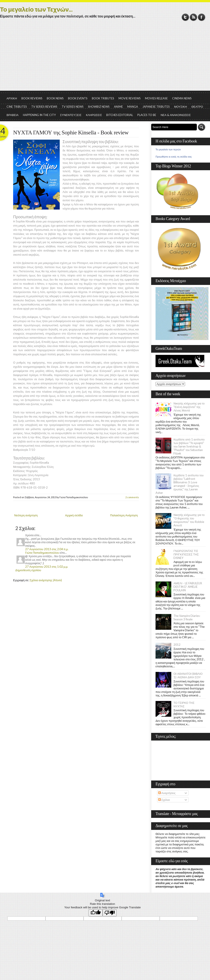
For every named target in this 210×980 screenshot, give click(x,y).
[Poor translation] (110, 913)
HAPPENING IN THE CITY (39, 115)
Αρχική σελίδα (74, 515)
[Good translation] (96, 913)
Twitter (185, 17)
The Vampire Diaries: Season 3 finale (187, 617)
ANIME (118, 107)
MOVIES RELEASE (156, 98)
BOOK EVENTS (78, 98)
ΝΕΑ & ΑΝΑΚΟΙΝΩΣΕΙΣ (176, 115)
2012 (177, 645)
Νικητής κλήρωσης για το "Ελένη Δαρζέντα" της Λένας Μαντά (189, 407)
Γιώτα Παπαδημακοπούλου (42, 553)
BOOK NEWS (55, 98)
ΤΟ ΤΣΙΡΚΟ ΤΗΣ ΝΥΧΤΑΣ (184, 704)
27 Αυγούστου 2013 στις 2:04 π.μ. (47, 549)
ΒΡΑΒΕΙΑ (13, 115)
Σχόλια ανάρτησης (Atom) (46, 580)
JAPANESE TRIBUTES (156, 107)
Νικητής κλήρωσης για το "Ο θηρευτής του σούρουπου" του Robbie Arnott (189, 520)
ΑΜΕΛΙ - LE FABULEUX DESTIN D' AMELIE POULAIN (188, 587)
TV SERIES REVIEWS (44, 107)
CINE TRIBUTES (17, 107)
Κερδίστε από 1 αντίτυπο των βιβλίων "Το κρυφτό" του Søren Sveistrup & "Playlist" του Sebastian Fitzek (189, 446)
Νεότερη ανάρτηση (26, 515)
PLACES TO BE (147, 115)
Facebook (202, 17)
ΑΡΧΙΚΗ (12, 98)
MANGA (133, 107)
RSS (193, 17)
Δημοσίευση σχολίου (28, 570)
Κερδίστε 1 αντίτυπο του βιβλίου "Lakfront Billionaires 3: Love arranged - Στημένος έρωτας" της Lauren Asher (180, 484)
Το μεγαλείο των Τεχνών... (36, 9)
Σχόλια (164, 800)
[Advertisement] (105, 58)
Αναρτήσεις (167, 793)
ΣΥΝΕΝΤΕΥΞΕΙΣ (71, 115)
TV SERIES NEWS (73, 107)
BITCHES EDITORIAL (120, 115)
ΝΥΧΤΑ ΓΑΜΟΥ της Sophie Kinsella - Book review (71, 133)
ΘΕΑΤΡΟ (197, 107)
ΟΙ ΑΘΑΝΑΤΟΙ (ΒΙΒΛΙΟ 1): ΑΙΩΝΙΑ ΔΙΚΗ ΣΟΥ (188, 675)
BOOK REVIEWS (32, 98)
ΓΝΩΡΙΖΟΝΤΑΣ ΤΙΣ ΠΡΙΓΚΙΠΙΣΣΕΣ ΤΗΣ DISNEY (186, 554)
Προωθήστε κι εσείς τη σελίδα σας (174, 157)
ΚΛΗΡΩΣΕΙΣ (94, 115)
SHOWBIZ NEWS (99, 107)
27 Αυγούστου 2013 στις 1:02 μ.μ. (47, 567)
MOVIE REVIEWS (130, 98)
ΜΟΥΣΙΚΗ (181, 107)
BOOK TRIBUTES (103, 98)
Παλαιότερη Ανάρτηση (124, 515)
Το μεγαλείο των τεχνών (168, 149)
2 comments (132, 497)
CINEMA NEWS (182, 98)
